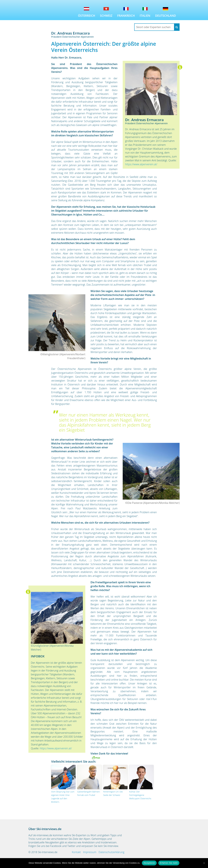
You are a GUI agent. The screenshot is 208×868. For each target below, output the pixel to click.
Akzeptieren (149, 863)
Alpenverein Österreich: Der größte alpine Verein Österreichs (104, 47)
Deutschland (166, 16)
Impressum (90, 852)
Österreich (87, 16)
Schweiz (106, 16)
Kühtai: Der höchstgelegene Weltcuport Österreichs (140, 795)
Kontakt (76, 852)
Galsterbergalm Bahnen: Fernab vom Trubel (89, 793)
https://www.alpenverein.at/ (141, 164)
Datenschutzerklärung (111, 852)
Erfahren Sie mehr (169, 863)
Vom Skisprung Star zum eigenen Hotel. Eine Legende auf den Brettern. (63, 797)
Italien (145, 16)
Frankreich (126, 16)
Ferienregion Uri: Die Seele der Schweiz (113, 793)
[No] (204, 863)
